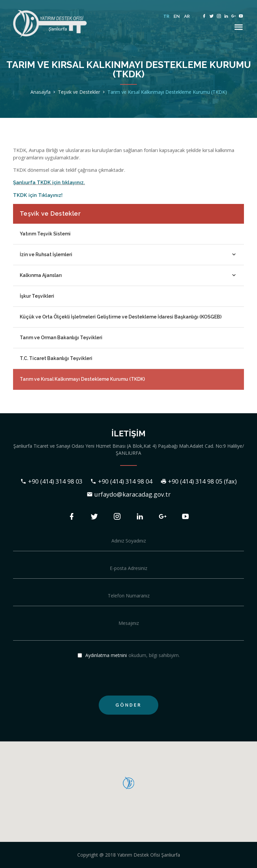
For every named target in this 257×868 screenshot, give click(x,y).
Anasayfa (40, 92)
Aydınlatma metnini (106, 655)
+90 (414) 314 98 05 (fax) (198, 481)
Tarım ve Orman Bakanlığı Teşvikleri (61, 338)
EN (177, 16)
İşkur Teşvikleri (37, 296)
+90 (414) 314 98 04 (121, 481)
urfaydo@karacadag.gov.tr (129, 494)
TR (166, 16)
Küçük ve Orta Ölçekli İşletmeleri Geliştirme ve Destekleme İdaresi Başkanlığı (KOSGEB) (121, 317)
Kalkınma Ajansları (128, 275)
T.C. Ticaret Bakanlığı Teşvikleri (56, 358)
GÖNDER (128, 705)
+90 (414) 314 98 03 (51, 481)
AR (187, 16)
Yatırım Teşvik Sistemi (45, 234)
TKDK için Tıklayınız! (38, 195)
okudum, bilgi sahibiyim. (129, 656)
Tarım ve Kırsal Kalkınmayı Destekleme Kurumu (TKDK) (167, 92)
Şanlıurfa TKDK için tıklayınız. (49, 182)
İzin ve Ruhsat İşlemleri (128, 255)
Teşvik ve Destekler (79, 92)
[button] (128, 783)
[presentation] (64, 677)
